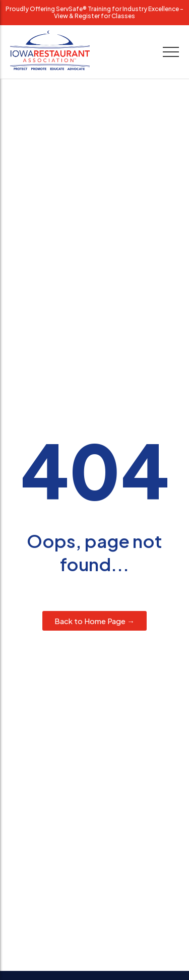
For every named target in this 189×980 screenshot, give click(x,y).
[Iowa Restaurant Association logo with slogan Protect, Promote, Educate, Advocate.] (50, 50)
